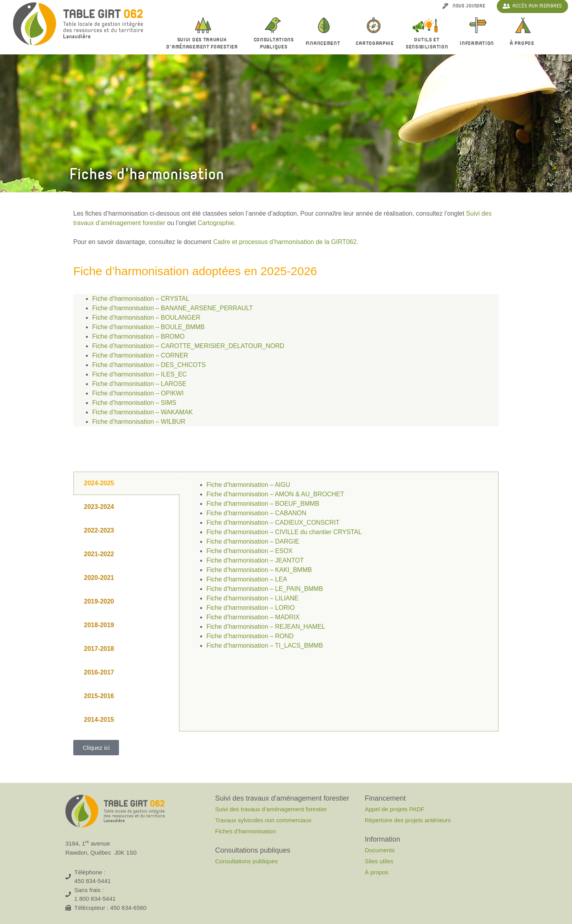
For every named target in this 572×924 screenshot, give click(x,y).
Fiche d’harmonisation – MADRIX (253, 617)
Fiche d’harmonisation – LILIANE (253, 598)
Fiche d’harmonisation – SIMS (134, 403)
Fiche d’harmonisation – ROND (250, 636)
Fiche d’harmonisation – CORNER (140, 355)
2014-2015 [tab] (99, 720)
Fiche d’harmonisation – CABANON (256, 513)
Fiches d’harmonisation (245, 831)
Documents (380, 850)
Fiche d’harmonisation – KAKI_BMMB (259, 570)
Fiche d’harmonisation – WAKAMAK (143, 412)
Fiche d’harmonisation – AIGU (248, 485)
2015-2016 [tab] (99, 696)
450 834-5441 (93, 881)
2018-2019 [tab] (99, 625)
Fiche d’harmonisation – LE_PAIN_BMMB (265, 589)
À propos (524, 44)
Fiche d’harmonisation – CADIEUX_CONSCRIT (273, 523)
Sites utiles (379, 861)
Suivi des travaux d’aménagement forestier (204, 43)
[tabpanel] (339, 570)
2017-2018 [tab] (99, 649)
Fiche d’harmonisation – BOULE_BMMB (148, 327)
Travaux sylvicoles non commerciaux (263, 820)
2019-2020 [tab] (99, 601)
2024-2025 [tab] (99, 483)
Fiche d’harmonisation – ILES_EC (139, 374)
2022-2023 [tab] (99, 530)
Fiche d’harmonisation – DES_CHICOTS (149, 365)
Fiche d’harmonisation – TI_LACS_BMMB (265, 645)
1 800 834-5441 (95, 899)
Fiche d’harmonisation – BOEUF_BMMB (263, 504)
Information (479, 44)
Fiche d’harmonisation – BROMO (138, 336)
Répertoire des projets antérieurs (408, 820)
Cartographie (375, 43)
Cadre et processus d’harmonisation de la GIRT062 (285, 242)
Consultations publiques (246, 861)
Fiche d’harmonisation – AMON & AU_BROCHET (275, 494)
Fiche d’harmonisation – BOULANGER (146, 318)
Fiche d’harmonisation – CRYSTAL (141, 299)
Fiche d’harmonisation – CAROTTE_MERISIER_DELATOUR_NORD (188, 346)
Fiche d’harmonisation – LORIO (251, 608)
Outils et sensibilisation (427, 43)
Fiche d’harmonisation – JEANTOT (255, 560)
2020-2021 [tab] (99, 578)
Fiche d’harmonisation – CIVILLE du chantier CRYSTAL (284, 532)
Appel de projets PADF (395, 809)
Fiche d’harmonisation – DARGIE (253, 541)
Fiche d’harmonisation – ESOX (250, 551)
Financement (325, 44)
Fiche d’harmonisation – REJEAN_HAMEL (266, 627)
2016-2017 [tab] (99, 672)
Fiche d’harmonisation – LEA (247, 579)
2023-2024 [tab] (99, 507)
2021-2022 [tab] (99, 554)
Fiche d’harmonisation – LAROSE (139, 384)
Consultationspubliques (274, 43)
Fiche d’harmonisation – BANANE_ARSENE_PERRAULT (173, 308)
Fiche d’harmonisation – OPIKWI (138, 393)
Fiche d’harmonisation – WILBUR (139, 422)
